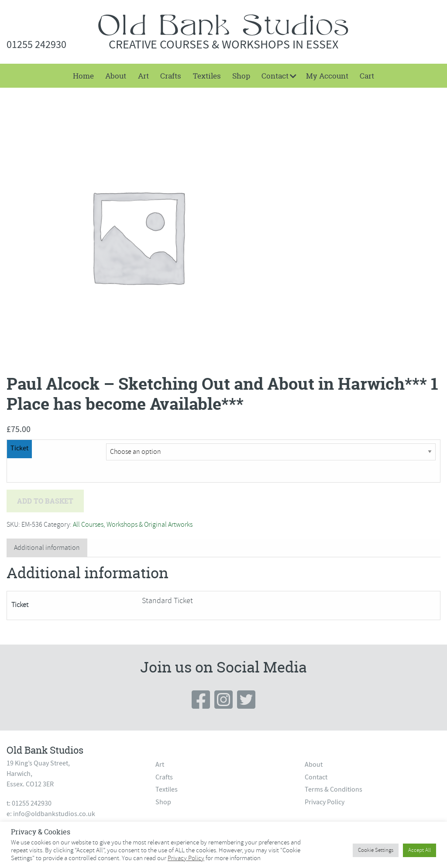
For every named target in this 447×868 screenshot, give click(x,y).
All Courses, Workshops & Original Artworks (133, 525)
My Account (327, 76)
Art (143, 76)
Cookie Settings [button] (376, 850)
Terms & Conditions (334, 789)
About (116, 76)
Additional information (47, 548)
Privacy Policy (325, 802)
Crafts (171, 76)
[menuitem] (83, 76)
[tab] (47, 548)
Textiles (207, 76)
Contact (275, 76)
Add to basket (45, 501)
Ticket (19, 448)
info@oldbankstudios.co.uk (54, 814)
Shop (241, 76)
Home (83, 76)
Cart (367, 76)
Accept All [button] (419, 850)
